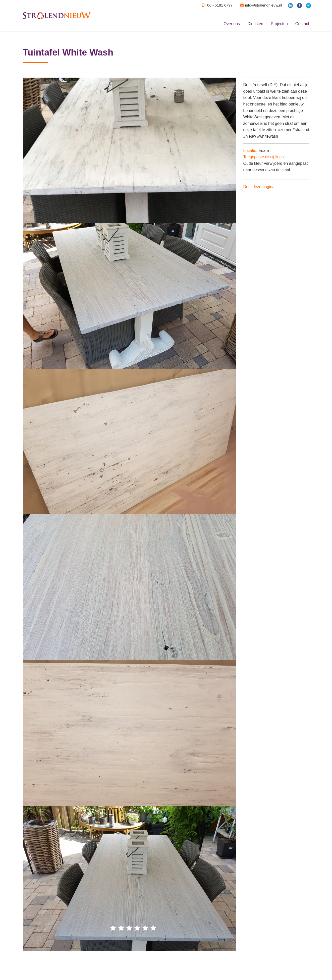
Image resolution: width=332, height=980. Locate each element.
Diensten (255, 24)
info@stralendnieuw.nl (264, 5)
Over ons (232, 24)
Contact (302, 24)
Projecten (279, 24)
